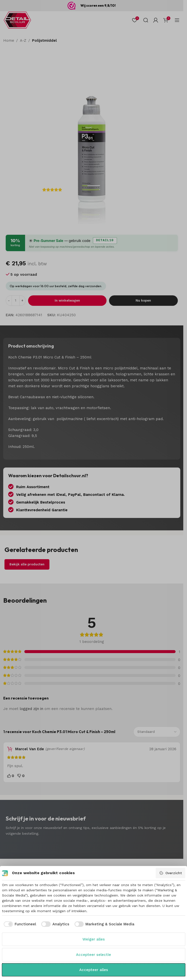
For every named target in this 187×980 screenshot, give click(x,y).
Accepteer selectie (93, 955)
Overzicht (170, 873)
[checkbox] (19, 924)
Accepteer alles (94, 970)
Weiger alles (94, 939)
